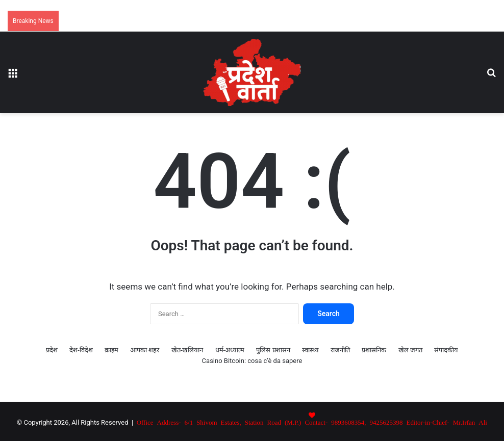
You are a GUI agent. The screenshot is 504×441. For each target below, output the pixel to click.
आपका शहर (145, 350)
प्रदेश (52, 350)
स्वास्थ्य (310, 350)
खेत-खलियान (187, 350)
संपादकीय (446, 350)
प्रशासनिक (374, 350)
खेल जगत (410, 350)
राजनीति (340, 350)
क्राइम (111, 350)
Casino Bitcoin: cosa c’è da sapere (252, 361)
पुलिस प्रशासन (273, 350)
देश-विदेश (81, 350)
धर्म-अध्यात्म (230, 350)
